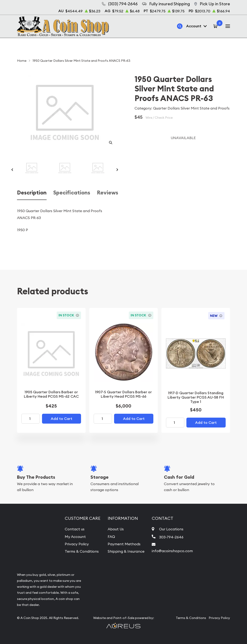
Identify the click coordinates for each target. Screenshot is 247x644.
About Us (116, 529)
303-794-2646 (171, 537)
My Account (75, 537)
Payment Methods (124, 544)
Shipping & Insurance (126, 551)
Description (32, 193)
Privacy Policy (77, 544)
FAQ (111, 537)
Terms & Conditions (82, 551)
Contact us (75, 529)
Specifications (72, 193)
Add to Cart (62, 419)
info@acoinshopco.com (172, 551)
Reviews (108, 193)
